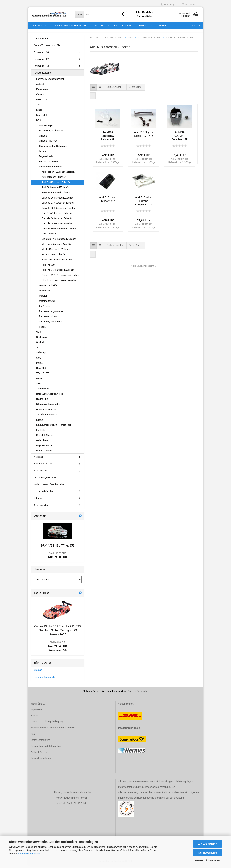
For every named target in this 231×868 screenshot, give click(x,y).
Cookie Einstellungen (41, 760)
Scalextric (41, 344)
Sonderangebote (42, 507)
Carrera (40, 96)
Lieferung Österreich (44, 679)
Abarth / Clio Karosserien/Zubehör (59, 282)
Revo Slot (41, 370)
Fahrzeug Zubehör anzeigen (50, 81)
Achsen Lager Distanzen (51, 132)
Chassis (43, 138)
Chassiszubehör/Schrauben (53, 148)
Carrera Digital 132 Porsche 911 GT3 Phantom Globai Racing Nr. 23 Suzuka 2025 (58, 633)
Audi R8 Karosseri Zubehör (55, 189)
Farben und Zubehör (43, 493)
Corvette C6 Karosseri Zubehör (57, 200)
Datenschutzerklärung (29, 854)
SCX (38, 349)
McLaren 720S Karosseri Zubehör (59, 241)
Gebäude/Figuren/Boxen (45, 479)
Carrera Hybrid (40, 25)
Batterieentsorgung (40, 742)
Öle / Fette (44, 308)
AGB (33, 736)
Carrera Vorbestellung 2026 (70, 25)
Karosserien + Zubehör (51, 169)
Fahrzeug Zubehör (43, 75)
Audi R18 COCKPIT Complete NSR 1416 (180, 138)
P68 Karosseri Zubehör (53, 256)
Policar (40, 365)
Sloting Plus (42, 401)
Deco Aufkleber (44, 453)
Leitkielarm (45, 293)
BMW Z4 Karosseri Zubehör (56, 194)
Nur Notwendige (208, 853)
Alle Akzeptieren (208, 844)
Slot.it (39, 360)
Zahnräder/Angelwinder (51, 313)
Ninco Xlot (42, 117)
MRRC (39, 380)
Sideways (41, 355)
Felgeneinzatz (46, 158)
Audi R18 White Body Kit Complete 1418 (144, 203)
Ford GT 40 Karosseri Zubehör (57, 215)
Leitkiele (41, 432)
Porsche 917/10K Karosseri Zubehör (60, 277)
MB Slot (40, 422)
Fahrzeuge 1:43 (145, 25)
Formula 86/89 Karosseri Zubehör (59, 231)
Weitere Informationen (208, 860)
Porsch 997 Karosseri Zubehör (57, 262)
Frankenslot (42, 91)
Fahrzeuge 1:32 (123, 25)
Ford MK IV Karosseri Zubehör (57, 220)
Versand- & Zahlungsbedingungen (48, 724)
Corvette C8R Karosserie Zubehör (59, 210)
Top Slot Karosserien (47, 416)
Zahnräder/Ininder (48, 318)
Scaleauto (41, 339)
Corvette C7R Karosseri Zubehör (58, 205)
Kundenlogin (169, 5)
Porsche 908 (48, 267)
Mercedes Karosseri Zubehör (56, 246)
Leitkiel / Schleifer (48, 287)
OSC (39, 334)
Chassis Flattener (48, 143)
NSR (39, 122)
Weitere (163, 25)
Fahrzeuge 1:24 (100, 25)
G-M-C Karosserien (46, 411)
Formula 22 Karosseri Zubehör (57, 226)
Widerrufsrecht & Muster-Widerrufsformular (53, 730)
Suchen (196, 25)
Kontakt (35, 717)
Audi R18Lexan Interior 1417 (108, 201)
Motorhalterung (47, 303)
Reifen (42, 329)
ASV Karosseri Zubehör (54, 179)
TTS (38, 107)
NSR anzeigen (46, 127)
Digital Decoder (44, 448)
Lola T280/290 (49, 236)
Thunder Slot (43, 391)
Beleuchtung (43, 442)
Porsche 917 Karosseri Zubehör (58, 272)
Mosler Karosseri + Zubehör (56, 251)
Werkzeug (38, 459)
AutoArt (40, 86)
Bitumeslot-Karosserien (48, 406)
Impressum (37, 711)
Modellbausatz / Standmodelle (49, 486)
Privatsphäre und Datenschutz (46, 748)
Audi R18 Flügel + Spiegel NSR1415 (144, 136)
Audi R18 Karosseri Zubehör (56, 184)
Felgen (42, 153)
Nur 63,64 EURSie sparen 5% (58, 649)
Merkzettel (188, 5)
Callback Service (39, 754)
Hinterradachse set (49, 164)
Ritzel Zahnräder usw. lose (50, 396)
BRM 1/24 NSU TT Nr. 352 (58, 548)
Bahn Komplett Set (43, 466)
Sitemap (38, 672)
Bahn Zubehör (40, 473)
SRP (38, 386)
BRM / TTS (42, 102)
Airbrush (38, 500)
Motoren (43, 298)
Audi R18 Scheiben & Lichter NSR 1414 (108, 138)
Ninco (39, 112)
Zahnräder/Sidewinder (50, 324)
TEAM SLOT (43, 375)
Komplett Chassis (45, 437)
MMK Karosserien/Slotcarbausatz (54, 427)
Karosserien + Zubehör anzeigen (58, 174)
